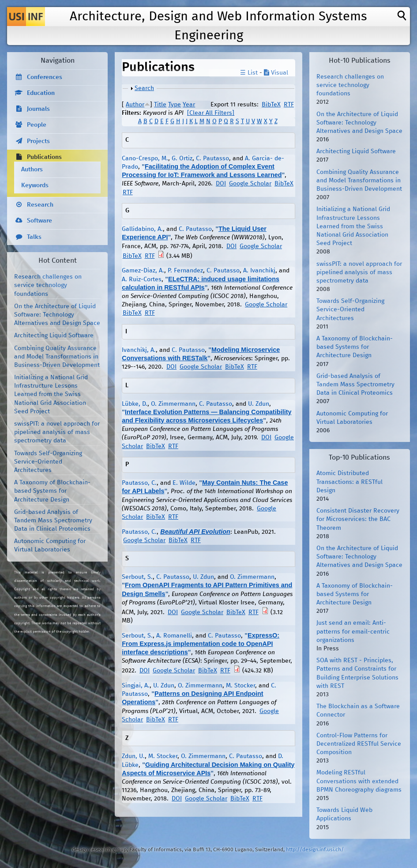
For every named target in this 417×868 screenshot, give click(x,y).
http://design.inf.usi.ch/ (315, 850)
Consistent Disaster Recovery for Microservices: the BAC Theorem (358, 519)
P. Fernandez (185, 271)
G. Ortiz (182, 159)
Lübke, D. (135, 404)
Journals (38, 109)
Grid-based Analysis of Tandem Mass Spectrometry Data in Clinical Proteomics (53, 521)
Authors (32, 170)
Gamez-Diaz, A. (143, 271)
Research (40, 205)
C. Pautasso (212, 159)
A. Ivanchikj (259, 271)
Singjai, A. (136, 686)
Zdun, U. (133, 756)
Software (39, 221)
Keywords (35, 185)
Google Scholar (250, 184)
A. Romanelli (174, 636)
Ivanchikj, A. (139, 350)
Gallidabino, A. (142, 229)
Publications (44, 157)
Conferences (45, 77)
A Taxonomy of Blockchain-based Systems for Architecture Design (52, 491)
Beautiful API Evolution (195, 532)
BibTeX (271, 105)
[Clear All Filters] (211, 113)
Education (41, 93)
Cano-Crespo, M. (145, 159)
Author (135, 105)
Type (175, 105)
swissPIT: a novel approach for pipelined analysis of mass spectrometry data (57, 432)
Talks (34, 237)
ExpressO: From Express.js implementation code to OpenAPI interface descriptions (201, 644)
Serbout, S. (137, 577)
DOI (221, 184)
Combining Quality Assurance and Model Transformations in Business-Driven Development (57, 357)
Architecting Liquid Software (54, 336)
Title (160, 105)
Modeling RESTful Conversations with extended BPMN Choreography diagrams (359, 781)
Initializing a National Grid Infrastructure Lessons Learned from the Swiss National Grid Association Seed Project (51, 394)
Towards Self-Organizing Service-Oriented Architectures (48, 462)
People (37, 125)
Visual (276, 73)
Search (144, 88)
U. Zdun (259, 404)
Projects (38, 141)
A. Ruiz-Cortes (142, 279)
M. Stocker (240, 686)
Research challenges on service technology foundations (48, 285)
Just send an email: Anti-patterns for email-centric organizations (353, 631)
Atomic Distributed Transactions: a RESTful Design (349, 482)
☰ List (249, 73)
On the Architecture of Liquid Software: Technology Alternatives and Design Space (57, 315)
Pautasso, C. (139, 483)
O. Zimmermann (173, 404)
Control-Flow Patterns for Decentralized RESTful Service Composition (359, 744)
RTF (289, 105)
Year (189, 105)
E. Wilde (184, 483)
